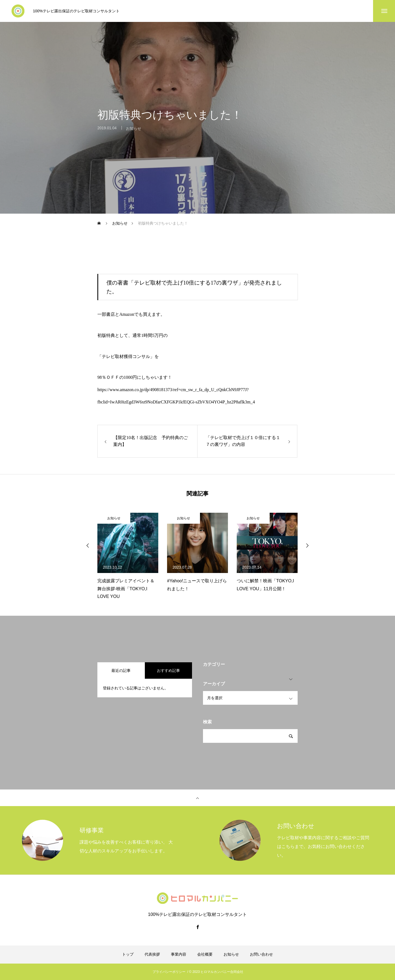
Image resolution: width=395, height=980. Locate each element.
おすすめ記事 (168, 670)
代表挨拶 (152, 954)
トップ (128, 954)
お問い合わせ (261, 954)
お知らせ (134, 132)
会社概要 (205, 954)
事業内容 (179, 954)
